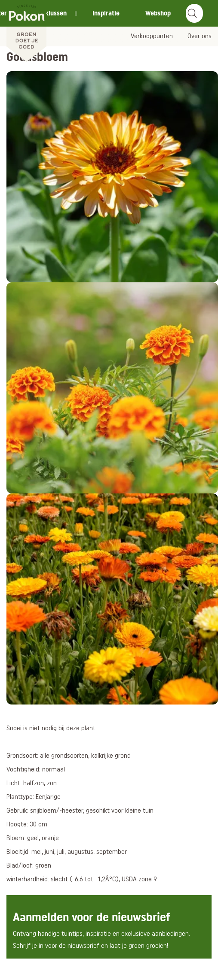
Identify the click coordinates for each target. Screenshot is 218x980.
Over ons (200, 36)
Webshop (158, 13)
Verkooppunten (152, 36)
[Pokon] (26, 31)
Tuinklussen (50, 13)
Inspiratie (106, 13)
